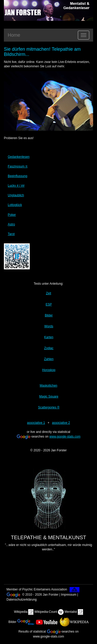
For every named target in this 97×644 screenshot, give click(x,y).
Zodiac (49, 348)
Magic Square (49, 396)
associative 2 (61, 423)
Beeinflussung (17, 176)
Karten (49, 337)
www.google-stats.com (65, 437)
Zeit (48, 293)
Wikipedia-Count (46, 612)
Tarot (11, 234)
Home (14, 35)
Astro (11, 224)
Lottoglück (15, 205)
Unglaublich (16, 195)
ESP (49, 304)
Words (49, 326)
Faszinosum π (18, 166)
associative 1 (36, 423)
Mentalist (71, 612)
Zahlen (49, 359)
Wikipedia (21, 612)
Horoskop (49, 370)
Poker (12, 215)
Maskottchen (48, 386)
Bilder (49, 315)
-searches (61, 632)
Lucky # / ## (16, 186)
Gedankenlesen (19, 157)
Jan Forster (59, 450)
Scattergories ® (49, 407)
